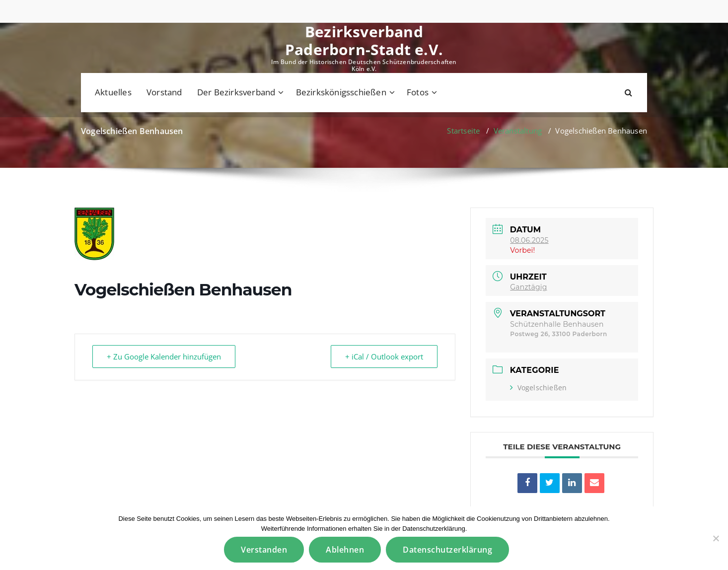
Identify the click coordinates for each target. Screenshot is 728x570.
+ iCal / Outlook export (384, 356)
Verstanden (264, 550)
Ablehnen (345, 550)
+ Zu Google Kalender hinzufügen (164, 356)
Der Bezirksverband (236, 92)
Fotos (418, 92)
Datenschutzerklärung (447, 550)
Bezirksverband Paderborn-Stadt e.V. (364, 41)
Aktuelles (113, 92)
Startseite (463, 131)
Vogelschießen (538, 388)
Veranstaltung (518, 131)
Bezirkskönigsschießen (341, 92)
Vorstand (164, 92)
